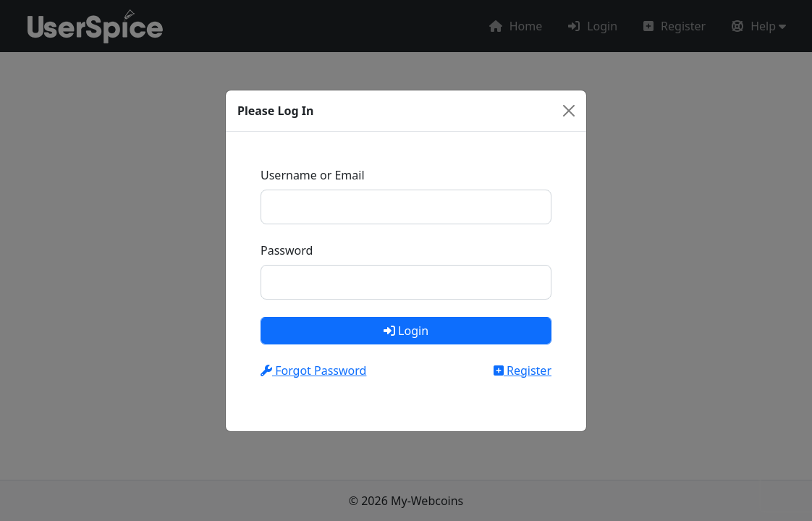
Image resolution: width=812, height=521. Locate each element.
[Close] (569, 111)
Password (287, 250)
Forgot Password (313, 370)
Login (406, 331)
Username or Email (313, 175)
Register (523, 370)
